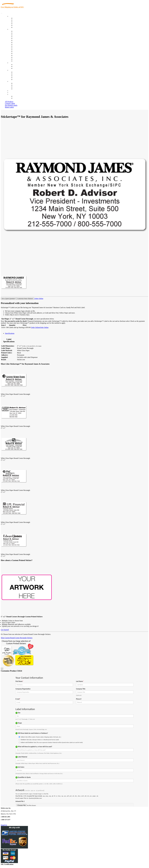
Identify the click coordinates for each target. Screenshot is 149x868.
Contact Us (13, 81)
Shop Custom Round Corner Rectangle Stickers (17, 638)
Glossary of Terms (19, 78)
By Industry (13, 29)
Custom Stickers (15, 63)
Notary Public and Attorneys (23, 40)
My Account (13, 93)
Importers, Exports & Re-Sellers (24, 39)
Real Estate (17, 53)
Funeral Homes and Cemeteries (24, 59)
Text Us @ (8, 823)
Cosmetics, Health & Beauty (23, 42)
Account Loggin (19, 96)
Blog (15, 74)
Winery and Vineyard (20, 37)
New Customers (19, 98)
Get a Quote (17, 66)
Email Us (4, 825)
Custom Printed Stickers (21, 46)
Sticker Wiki (17, 76)
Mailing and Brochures (21, 50)
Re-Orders (13, 91)
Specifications (10, 333)
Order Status (17, 85)
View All (16, 31)
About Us (12, 70)
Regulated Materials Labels (22, 57)
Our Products (14, 16)
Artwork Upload (19, 68)
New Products (18, 24)
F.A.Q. (15, 79)
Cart (11, 94)
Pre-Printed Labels (11, 105)
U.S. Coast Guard (19, 55)
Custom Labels (10, 103)
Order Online (39, 299)
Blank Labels (9, 107)
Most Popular (18, 26)
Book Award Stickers (20, 61)
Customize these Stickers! (25, 299)
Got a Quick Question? (9, 299)
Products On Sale (19, 22)
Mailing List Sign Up (20, 87)
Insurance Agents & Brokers (23, 35)
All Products (9, 102)
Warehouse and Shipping (22, 44)
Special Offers (18, 27)
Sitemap (16, 89)
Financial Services (19, 48)
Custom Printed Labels (21, 20)
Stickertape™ (18, 52)
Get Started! (5, 630)
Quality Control (18, 33)
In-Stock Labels (19, 18)
